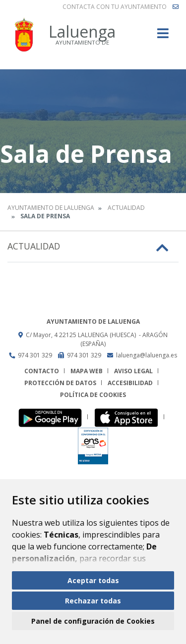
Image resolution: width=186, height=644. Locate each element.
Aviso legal (133, 371)
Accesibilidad (130, 383)
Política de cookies (93, 395)
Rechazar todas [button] (93, 601)
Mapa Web (87, 371)
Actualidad (126, 208)
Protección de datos (60, 383)
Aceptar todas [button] (93, 580)
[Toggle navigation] (163, 36)
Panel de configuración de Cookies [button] (93, 621)
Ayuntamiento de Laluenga (51, 208)
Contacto (42, 371)
